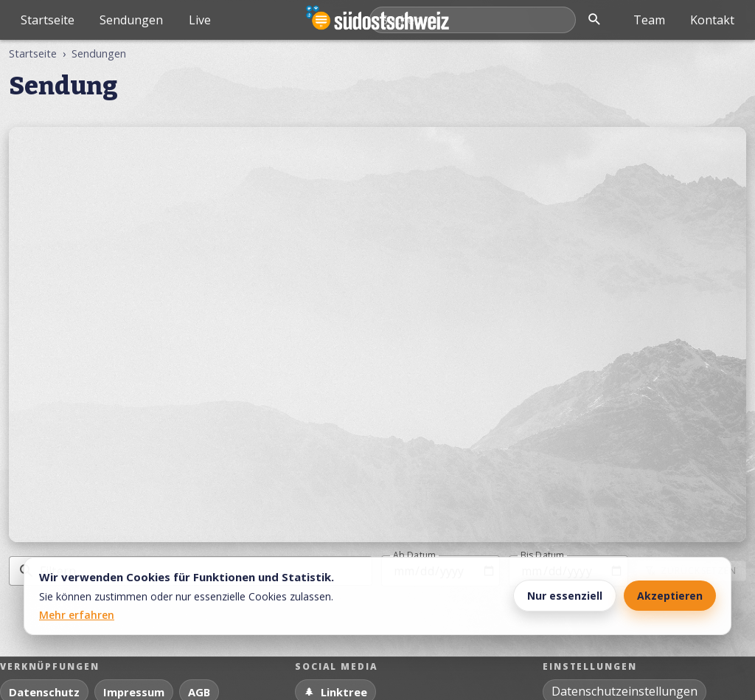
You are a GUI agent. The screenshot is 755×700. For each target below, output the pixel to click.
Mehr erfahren (77, 615)
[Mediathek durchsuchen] (473, 20)
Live (200, 20)
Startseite (48, 20)
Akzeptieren (670, 596)
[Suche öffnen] (594, 20)
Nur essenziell (565, 596)
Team (649, 20)
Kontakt (712, 20)
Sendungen (131, 20)
